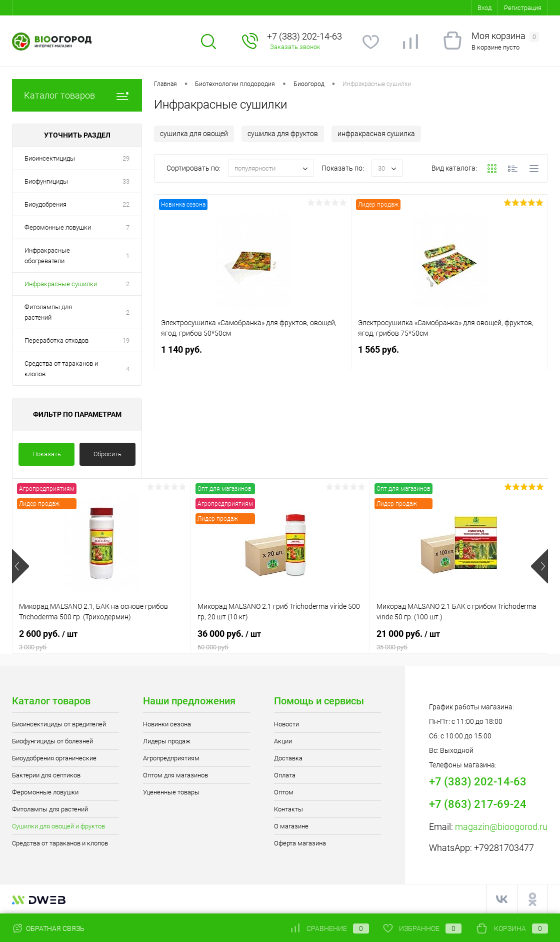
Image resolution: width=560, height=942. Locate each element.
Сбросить (107, 454)
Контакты (288, 809)
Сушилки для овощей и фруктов (58, 826)
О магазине (291, 826)
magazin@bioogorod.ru (501, 827)
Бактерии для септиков (46, 775)
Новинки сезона (167, 724)
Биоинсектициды (50, 158)
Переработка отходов (56, 340)
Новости (286, 724)
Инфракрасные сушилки (61, 284)
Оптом (284, 792)
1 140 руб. (253, 355)
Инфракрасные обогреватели (47, 256)
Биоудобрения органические (54, 758)
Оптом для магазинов (175, 775)
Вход (484, 8)
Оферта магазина (300, 843)
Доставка (288, 758)
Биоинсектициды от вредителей (59, 724)
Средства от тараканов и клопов (61, 369)
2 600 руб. (101, 640)
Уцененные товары (171, 792)
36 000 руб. (280, 640)
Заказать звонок (295, 47)
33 (126, 181)
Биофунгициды (46, 181)
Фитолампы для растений (48, 312)
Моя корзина (505, 36)
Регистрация (523, 8)
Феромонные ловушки (58, 227)
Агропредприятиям (171, 758)
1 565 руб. (450, 355)
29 (126, 158)
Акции (283, 741)
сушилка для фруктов (283, 134)
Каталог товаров (77, 95)
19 (126, 340)
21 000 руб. (459, 640)
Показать (47, 454)
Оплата (285, 775)
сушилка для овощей (194, 134)
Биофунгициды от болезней (52, 741)
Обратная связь (48, 928)
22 (126, 204)
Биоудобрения (45, 204)
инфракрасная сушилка (376, 134)
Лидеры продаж (167, 741)
